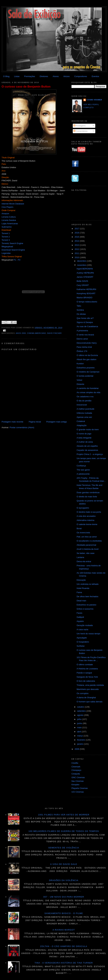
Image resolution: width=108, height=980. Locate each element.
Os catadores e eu (85, 397)
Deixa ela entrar (84, 561)
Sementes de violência (64, 848)
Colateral (81, 421)
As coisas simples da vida (88, 392)
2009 (77, 749)
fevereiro (81, 740)
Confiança (81, 466)
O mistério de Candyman (88, 372)
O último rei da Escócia (87, 355)
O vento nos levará (85, 335)
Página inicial (35, 422)
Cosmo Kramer (94, 100)
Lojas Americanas (10, 224)
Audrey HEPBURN (85, 273)
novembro (82, 265)
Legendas (6, 253)
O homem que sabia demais (89, 702)
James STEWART (85, 277)
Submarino (7, 227)
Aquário (80, 621)
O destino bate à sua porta (89, 512)
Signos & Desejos (85, 322)
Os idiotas (81, 314)
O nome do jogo (84, 434)
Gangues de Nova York (87, 677)
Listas (17, 76)
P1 (15, 260)
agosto (81, 715)
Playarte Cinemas (80, 788)
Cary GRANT (83, 285)
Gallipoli (80, 617)
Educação (81, 580)
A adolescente (83, 474)
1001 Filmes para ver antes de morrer (64, 815)
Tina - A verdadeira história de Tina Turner (64, 963)
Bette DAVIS (82, 281)
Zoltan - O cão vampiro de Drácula (64, 946)
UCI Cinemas (78, 792)
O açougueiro (83, 508)
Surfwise (81, 646)
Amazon (5, 214)
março (80, 736)
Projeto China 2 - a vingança (90, 454)
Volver (79, 380)
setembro (82, 711)
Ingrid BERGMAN (85, 269)
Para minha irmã (84, 347)
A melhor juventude (85, 409)
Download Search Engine (13, 250)
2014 (77, 241)
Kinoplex (75, 785)
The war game (83, 470)
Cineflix (75, 763)
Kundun (80, 364)
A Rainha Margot (64, 930)
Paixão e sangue (84, 673)
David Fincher (54, 333)
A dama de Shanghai (86, 697)
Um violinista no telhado (88, 584)
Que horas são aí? (85, 318)
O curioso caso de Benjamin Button (26, 87)
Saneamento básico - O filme (64, 913)
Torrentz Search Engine (12, 243)
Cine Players (7, 207)
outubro (81, 707)
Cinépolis (76, 774)
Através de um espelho (87, 446)
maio (80, 727)
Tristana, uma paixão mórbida (90, 685)
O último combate (85, 665)
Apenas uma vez (84, 417)
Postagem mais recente (12, 422)
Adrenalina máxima (85, 520)
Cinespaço (76, 770)
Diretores (44, 76)
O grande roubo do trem (88, 430)
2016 (77, 233)
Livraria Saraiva (9, 220)
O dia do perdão (84, 401)
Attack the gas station (86, 359)
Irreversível (82, 405)
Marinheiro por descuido (88, 689)
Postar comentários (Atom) (22, 427)
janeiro (81, 744)
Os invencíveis (83, 533)
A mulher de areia (85, 442)
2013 (77, 245)
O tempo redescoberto (87, 302)
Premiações (30, 76)
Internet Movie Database (13, 204)
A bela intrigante (84, 438)
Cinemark (76, 767)
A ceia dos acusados (86, 516)
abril (79, 732)
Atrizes (67, 76)
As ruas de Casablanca (87, 326)
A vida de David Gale (64, 864)
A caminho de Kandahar (88, 388)
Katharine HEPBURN (86, 289)
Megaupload (7, 247)
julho (80, 719)
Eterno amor (82, 339)
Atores (56, 76)
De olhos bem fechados (87, 596)
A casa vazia (82, 629)
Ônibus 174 (82, 351)
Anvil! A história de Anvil (87, 549)
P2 (19, 260)
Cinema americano (37, 333)
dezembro (82, 261)
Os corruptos (82, 693)
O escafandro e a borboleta (89, 541)
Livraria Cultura (9, 217)
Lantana (80, 557)
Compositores (81, 76)
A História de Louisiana (87, 669)
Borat (79, 528)
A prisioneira (82, 331)
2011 (77, 253)
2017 (77, 229)
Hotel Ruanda (83, 588)
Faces (79, 613)
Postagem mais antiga (56, 422)
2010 (77, 257)
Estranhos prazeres (86, 368)
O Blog (6, 76)
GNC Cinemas (78, 777)
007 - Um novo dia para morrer (64, 897)
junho (80, 723)
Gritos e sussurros (85, 609)
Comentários (80, 131)
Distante (80, 384)
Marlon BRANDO (84, 298)
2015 (77, 237)
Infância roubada (84, 413)
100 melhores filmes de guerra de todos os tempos (64, 831)
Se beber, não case (85, 553)
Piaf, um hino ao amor (87, 537)
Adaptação (81, 425)
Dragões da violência (64, 880)
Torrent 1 (6, 233)
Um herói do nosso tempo (88, 634)
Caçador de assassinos (87, 450)
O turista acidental (85, 376)
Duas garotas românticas (88, 492)
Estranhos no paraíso (86, 605)
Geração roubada (85, 625)
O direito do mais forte (87, 497)
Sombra (80, 310)
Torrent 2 (6, 237)
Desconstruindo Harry (87, 343)
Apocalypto (82, 638)
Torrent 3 (6, 240)
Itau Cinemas (78, 781)
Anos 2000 (21, 333)
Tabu (79, 306)
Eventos (95, 76)
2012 (77, 249)
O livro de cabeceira (86, 681)
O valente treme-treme (87, 524)
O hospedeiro (83, 642)
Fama (79, 592)
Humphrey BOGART (86, 293)
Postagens (79, 126)
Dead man (81, 601)
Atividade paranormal (86, 545)
